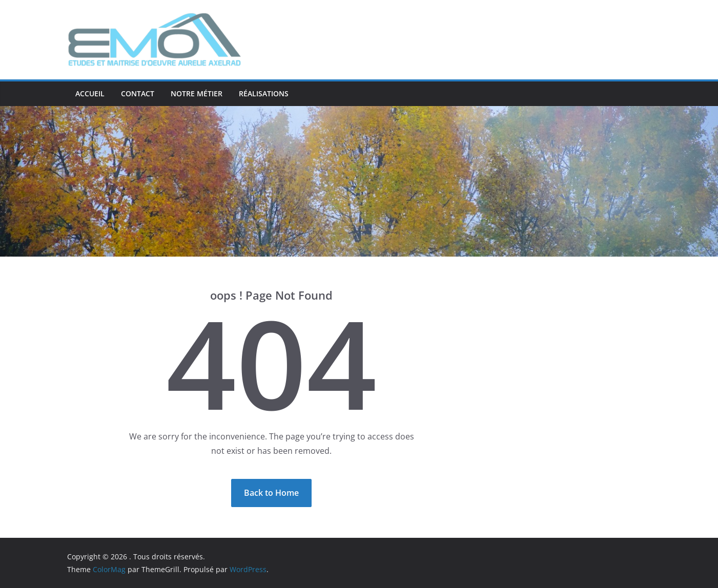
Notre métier (197, 93)
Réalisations (264, 93)
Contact (138, 93)
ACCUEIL (90, 93)
